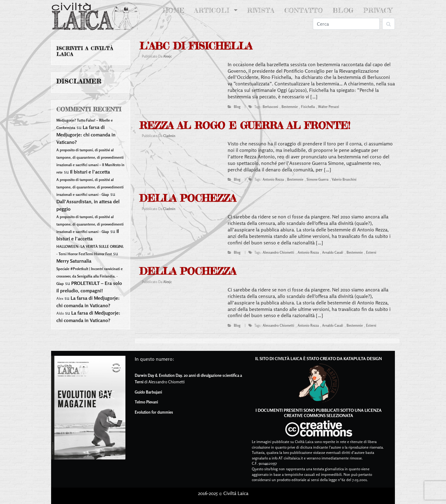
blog (237, 107)
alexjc (168, 56)
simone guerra (317, 179)
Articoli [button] (213, 10)
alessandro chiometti (278, 252)
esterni (371, 252)
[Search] (346, 24)
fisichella (308, 107)
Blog (343, 10)
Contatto (304, 10)
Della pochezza (188, 198)
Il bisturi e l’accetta (90, 172)
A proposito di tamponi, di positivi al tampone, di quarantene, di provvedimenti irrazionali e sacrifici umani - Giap (90, 187)
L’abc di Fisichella (196, 46)
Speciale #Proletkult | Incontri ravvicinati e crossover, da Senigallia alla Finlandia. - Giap (90, 276)
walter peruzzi (329, 107)
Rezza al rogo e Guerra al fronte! (245, 125)
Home (175, 10)
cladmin (169, 136)
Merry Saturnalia (74, 261)
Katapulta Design (363, 358)
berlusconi (270, 107)
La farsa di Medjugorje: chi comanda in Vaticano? (86, 135)
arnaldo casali (333, 252)
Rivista (261, 10)
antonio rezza (273, 179)
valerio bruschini (344, 179)
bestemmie (290, 107)
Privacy (378, 10)
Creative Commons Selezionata (319, 415)
